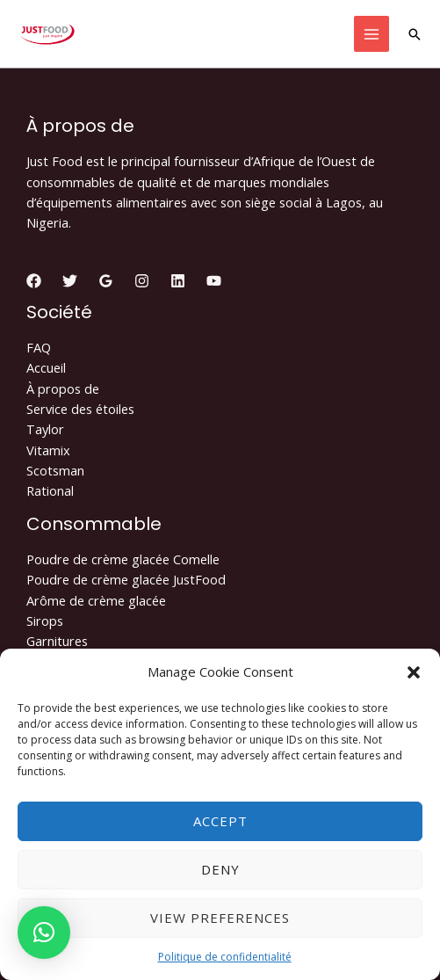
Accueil (46, 367)
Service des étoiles (80, 409)
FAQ (39, 347)
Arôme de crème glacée (96, 600)
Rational (50, 490)
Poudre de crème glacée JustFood (126, 579)
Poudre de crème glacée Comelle (123, 559)
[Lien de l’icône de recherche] (415, 34)
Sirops (45, 621)
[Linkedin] (178, 281)
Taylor (45, 429)
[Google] (106, 281)
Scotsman (55, 470)
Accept (220, 821)
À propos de (63, 388)
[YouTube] (214, 281)
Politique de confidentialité (225, 957)
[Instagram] (142, 281)
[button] (414, 672)
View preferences (220, 918)
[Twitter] (70, 281)
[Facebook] (34, 281)
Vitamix (48, 450)
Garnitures (57, 641)
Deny (220, 869)
